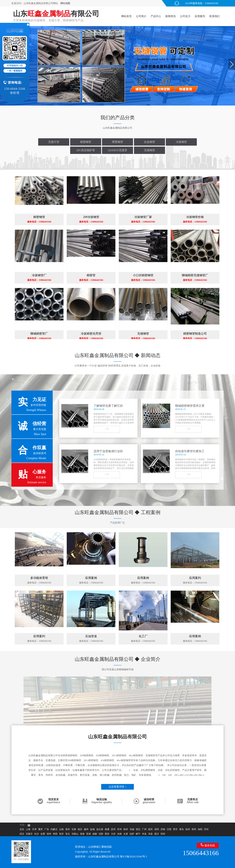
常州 (119, 829)
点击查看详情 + (117, 787)
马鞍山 (75, 834)
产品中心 (156, 16)
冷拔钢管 (181, 142)
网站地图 (65, 3)
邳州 (163, 834)
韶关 (150, 829)
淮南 (82, 834)
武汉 (22, 834)
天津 (34, 829)
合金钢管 (149, 142)
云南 (61, 829)
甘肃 (74, 829)
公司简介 (141, 16)
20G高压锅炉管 (86, 150)
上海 (28, 829)
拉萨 (132, 834)
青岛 (181, 829)
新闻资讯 (171, 16)
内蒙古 (54, 829)
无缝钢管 (149, 150)
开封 (206, 829)
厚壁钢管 (117, 142)
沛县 (150, 834)
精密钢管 (86, 142)
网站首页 (126, 16)
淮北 (68, 834)
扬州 (86, 829)
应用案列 (200, 16)
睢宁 (138, 834)
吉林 (119, 834)
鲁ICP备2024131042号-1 (134, 857)
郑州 (194, 829)
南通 (107, 829)
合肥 (43, 834)
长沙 (37, 834)
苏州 (113, 829)
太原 (126, 834)
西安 (107, 834)
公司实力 (185, 16)
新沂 (157, 834)
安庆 (61, 834)
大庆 (113, 834)
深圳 (157, 829)
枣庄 (175, 829)
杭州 (188, 829)
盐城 (92, 829)
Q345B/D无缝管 (117, 150)
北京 (22, 829)
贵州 (68, 829)
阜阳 (55, 834)
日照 (169, 829)
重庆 (40, 829)
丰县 (144, 834)
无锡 (132, 829)
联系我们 (215, 16)
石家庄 (29, 834)
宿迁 (138, 829)
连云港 (100, 829)
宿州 (49, 834)
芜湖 (88, 834)
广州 (144, 829)
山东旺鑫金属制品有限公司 (104, 857)
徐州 (126, 829)
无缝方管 (54, 142)
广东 (47, 829)
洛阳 (200, 829)
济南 (163, 829)
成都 (95, 834)
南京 (80, 829)
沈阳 (101, 834)
